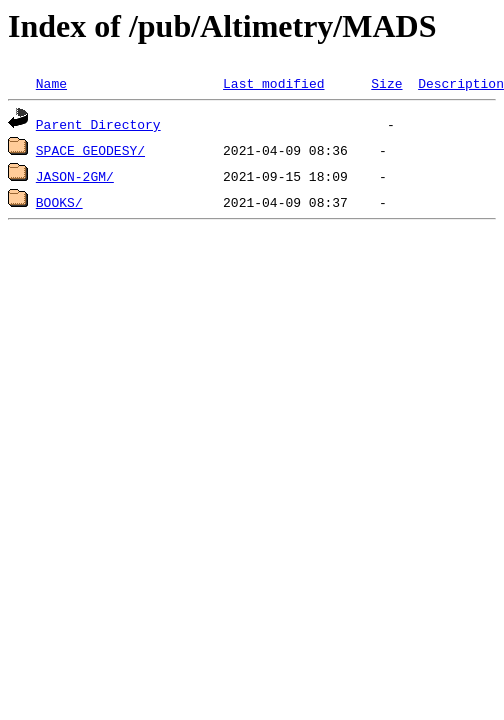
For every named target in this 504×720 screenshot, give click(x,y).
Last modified (273, 83)
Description (461, 83)
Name (51, 83)
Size (386, 83)
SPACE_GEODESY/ (90, 150)
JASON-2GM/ (75, 176)
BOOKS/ (59, 202)
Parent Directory (98, 124)
